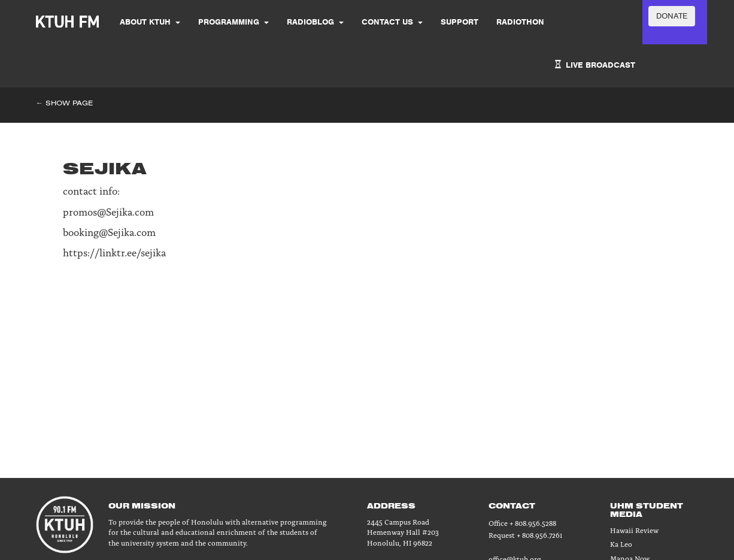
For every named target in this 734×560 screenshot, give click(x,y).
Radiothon (520, 22)
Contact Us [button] (392, 22)
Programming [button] (233, 22)
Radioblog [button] (315, 22)
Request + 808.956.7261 (525, 535)
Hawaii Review (634, 530)
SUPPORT (459, 22)
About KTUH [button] (150, 22)
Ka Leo (621, 544)
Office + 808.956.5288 (522, 523)
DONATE (672, 16)
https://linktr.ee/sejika (114, 252)
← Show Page (64, 103)
